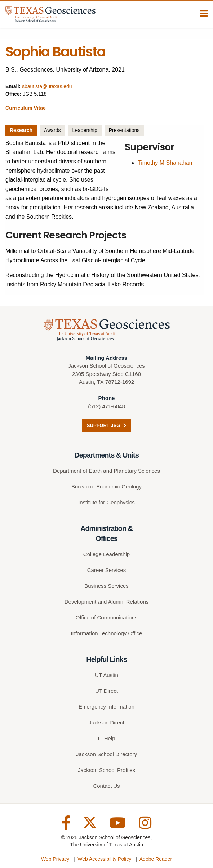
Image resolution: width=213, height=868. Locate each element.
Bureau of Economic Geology (107, 487)
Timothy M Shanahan (165, 163)
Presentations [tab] (124, 130)
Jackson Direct (106, 722)
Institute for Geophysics (107, 502)
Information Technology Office (107, 633)
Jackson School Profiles (107, 770)
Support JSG (107, 425)
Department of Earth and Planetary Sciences (107, 471)
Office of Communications (107, 617)
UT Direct (107, 691)
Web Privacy (55, 859)
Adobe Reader (156, 859)
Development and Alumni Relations (107, 602)
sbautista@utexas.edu (47, 86)
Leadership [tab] (85, 130)
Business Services (107, 586)
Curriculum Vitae (26, 108)
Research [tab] (21, 130)
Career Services (107, 570)
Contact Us (106, 786)
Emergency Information (107, 707)
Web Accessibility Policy (104, 859)
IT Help (106, 738)
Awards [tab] (52, 130)
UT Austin (107, 675)
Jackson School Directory (107, 754)
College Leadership (107, 554)
